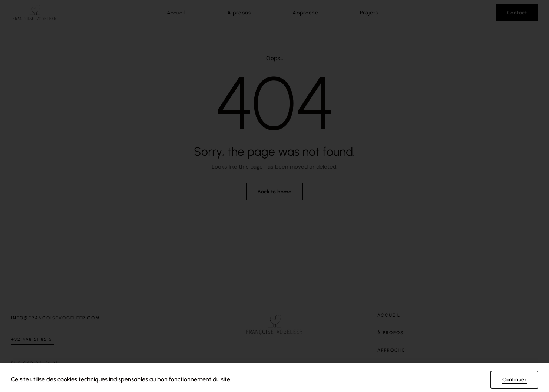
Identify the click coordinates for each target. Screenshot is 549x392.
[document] (274, 196)
